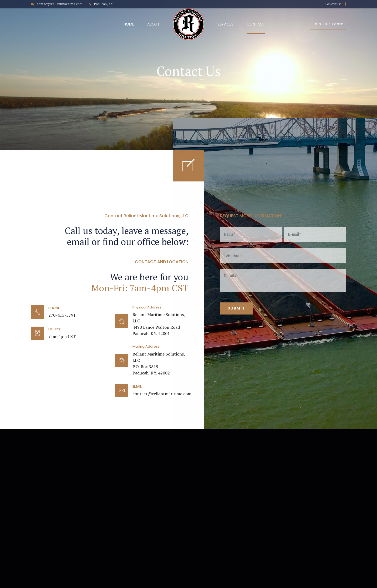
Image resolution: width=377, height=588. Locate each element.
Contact (256, 24)
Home (129, 24)
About (153, 24)
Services (225, 24)
